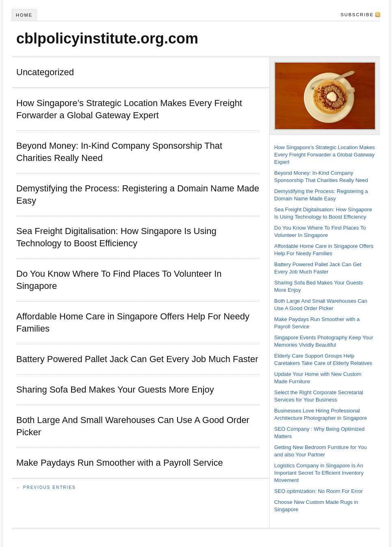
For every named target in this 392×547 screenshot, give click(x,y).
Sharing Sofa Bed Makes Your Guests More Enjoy (115, 390)
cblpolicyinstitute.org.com (107, 38)
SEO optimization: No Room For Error (318, 491)
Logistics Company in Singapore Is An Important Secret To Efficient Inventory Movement (319, 473)
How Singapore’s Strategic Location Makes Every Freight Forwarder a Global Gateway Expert (325, 155)
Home (24, 15)
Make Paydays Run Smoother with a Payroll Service (120, 463)
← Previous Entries (46, 487)
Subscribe (357, 15)
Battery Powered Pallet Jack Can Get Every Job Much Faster (137, 359)
